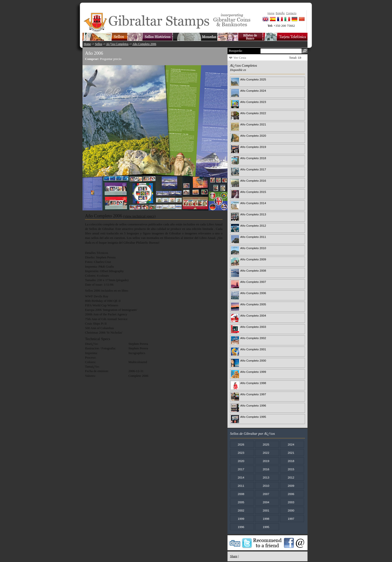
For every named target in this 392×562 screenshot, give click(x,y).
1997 (291, 519)
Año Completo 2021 (253, 124)
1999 (241, 519)
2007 (266, 494)
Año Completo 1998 (253, 383)
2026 (241, 444)
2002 (241, 510)
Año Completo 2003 (253, 327)
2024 (291, 444)
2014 (241, 477)
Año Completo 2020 (253, 136)
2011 (241, 486)
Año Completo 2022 (253, 113)
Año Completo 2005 (253, 304)
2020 (241, 461)
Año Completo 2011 (253, 237)
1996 (241, 527)
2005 (241, 502)
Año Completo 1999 (253, 372)
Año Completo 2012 (253, 226)
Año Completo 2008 (253, 271)
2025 (266, 444)
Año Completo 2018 (253, 158)
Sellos (99, 44)
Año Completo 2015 (253, 192)
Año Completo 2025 (253, 79)
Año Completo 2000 (253, 360)
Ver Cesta (240, 58)
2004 (266, 502)
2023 (241, 453)
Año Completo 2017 (253, 169)
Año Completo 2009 (253, 259)
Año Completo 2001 (253, 349)
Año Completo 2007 (253, 282)
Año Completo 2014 (253, 203)
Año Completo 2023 (253, 102)
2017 (241, 469)
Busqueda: (236, 51)
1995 (266, 527)
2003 (291, 502)
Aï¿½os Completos (117, 44)
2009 (291, 486)
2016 (266, 469)
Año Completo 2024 (253, 91)
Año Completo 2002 (253, 338)
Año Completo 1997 (253, 394)
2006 (291, 494)
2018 (291, 461)
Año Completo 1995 (253, 417)
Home (87, 44)
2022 (266, 453)
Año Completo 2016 (253, 181)
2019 (266, 461)
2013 (266, 477)
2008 (241, 494)
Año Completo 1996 (253, 405)
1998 (266, 519)
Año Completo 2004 (253, 315)
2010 (266, 486)
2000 (291, 510)
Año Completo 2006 (144, 44)
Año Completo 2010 (253, 248)
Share (234, 556)
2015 (291, 469)
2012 (291, 477)
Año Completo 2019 (253, 147)
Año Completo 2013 (253, 214)
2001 (266, 510)
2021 (291, 453)
